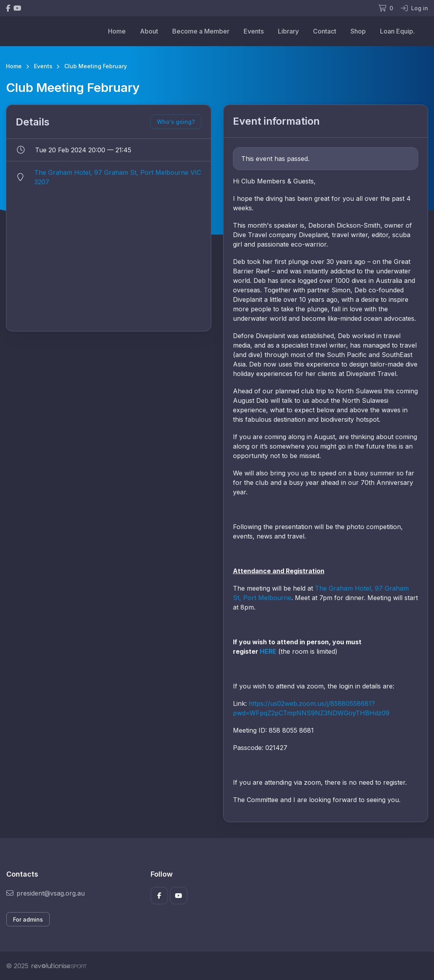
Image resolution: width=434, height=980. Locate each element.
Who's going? (176, 122)
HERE (268, 651)
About (149, 31)
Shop (358, 31)
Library (288, 31)
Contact (325, 31)
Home (117, 31)
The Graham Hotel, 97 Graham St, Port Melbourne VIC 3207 (118, 177)
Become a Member (201, 31)
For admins (28, 919)
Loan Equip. (397, 31)
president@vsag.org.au (46, 893)
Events (254, 31)
